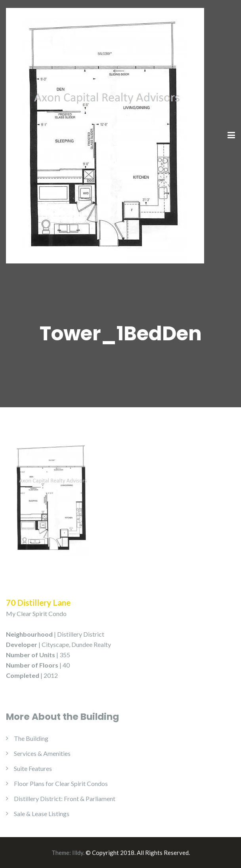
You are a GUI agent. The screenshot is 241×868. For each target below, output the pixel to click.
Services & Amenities (42, 753)
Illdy (78, 853)
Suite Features (33, 768)
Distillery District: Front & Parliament (65, 798)
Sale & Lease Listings (42, 814)
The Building (31, 738)
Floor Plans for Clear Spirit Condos (61, 783)
